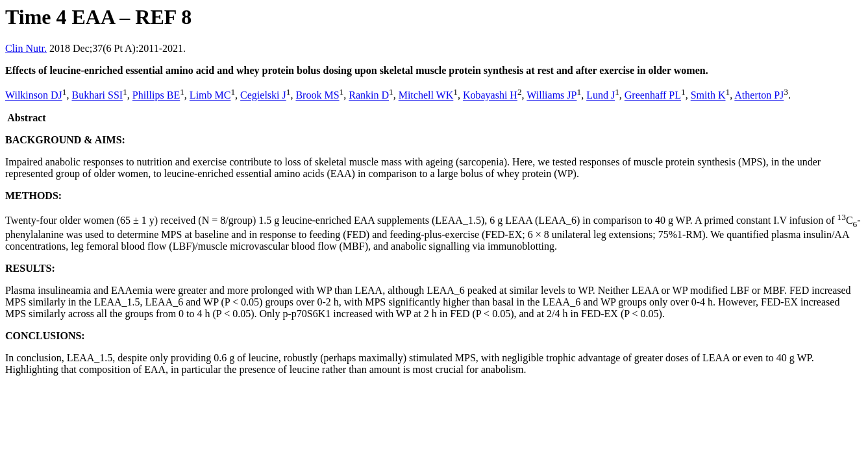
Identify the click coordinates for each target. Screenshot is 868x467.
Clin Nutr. (26, 48)
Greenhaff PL (653, 96)
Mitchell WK (426, 96)
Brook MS (317, 96)
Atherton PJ (759, 96)
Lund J (601, 96)
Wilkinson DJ (34, 96)
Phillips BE (156, 96)
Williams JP (552, 96)
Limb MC (210, 96)
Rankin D (369, 96)
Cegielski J (263, 96)
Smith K (708, 96)
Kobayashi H (490, 96)
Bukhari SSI (97, 96)
